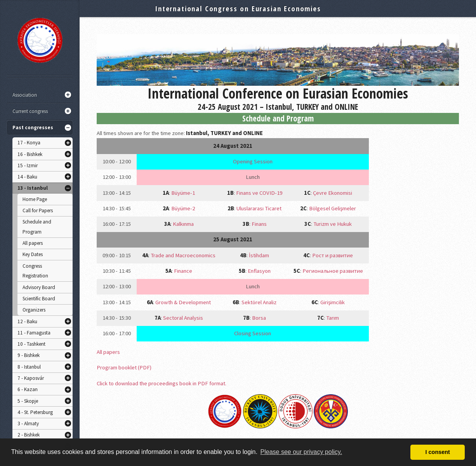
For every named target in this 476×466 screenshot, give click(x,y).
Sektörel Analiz (259, 302)
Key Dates (33, 254)
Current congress (30, 111)
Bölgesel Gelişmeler (333, 208)
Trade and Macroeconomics (183, 255)
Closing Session (253, 333)
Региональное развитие (333, 271)
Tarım (333, 318)
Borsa (259, 318)
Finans (259, 224)
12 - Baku (27, 321)
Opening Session (253, 161)
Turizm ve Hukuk (333, 224)
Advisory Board (39, 287)
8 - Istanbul (29, 367)
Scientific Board (39, 299)
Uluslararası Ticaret (259, 208)
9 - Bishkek (29, 355)
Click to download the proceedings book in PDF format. (162, 383)
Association (25, 95)
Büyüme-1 (183, 193)
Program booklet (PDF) (124, 367)
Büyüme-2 (183, 208)
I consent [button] (438, 452)
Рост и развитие (333, 255)
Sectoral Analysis (183, 318)
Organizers (34, 310)
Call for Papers (38, 210)
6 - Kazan (28, 389)
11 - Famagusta (34, 333)
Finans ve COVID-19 (259, 193)
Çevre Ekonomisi (333, 193)
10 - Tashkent (31, 344)
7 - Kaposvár (31, 378)
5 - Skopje (28, 401)
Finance (183, 271)
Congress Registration (35, 271)
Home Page (35, 199)
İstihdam (259, 255)
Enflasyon (259, 271)
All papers (33, 243)
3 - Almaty (28, 424)
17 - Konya (29, 143)
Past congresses (33, 127)
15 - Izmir (28, 165)
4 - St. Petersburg (35, 412)
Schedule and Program (37, 227)
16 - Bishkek (30, 154)
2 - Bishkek (29, 435)
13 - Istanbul (33, 188)
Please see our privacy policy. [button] (301, 452)
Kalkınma (183, 224)
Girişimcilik (333, 302)
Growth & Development (183, 302)
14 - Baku (27, 177)
